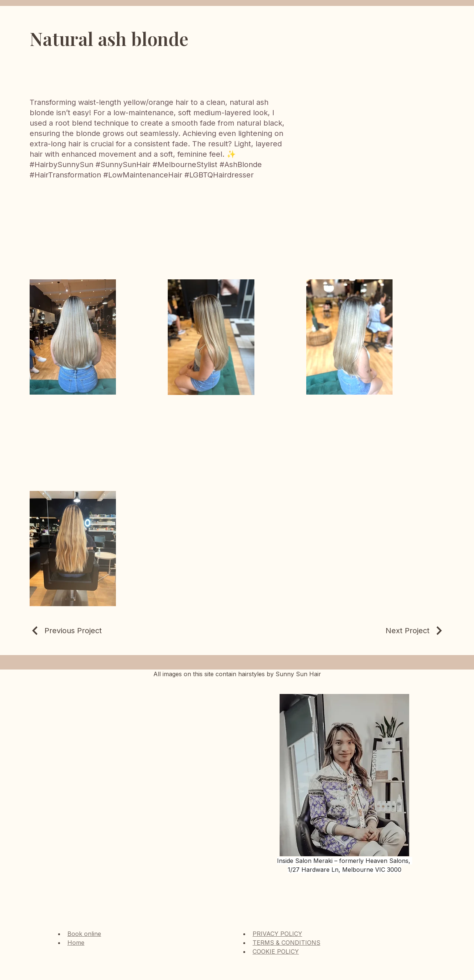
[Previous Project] (66, 631)
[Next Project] (415, 631)
